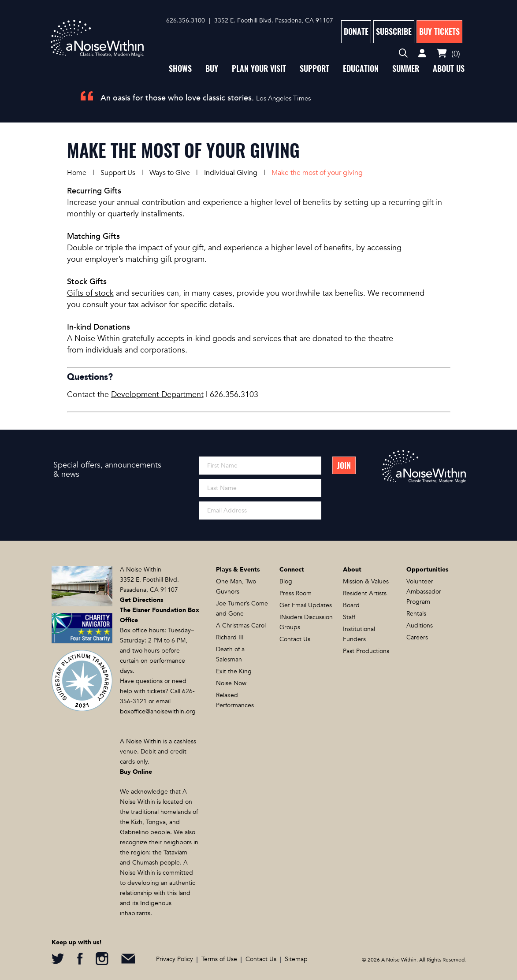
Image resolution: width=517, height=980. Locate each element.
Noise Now (231, 683)
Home (77, 173)
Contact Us (295, 639)
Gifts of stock (90, 293)
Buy (212, 69)
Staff (349, 617)
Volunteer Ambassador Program (424, 592)
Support (314, 69)
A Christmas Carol (241, 625)
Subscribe (394, 32)
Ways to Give (170, 173)
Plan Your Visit (259, 69)
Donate (356, 32)
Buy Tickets (439, 32)
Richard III (230, 637)
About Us (449, 69)
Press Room (296, 593)
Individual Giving (231, 173)
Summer (406, 69)
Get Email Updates (306, 605)
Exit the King (234, 671)
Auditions (420, 625)
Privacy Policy (175, 959)
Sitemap (296, 959)
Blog (286, 581)
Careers (417, 637)
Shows (180, 69)
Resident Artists (365, 593)
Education (361, 69)
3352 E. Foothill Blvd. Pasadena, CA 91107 (274, 20)
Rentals (416, 614)
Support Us (118, 173)
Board (351, 605)
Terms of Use (219, 959)
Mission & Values (366, 581)
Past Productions (366, 651)
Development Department (157, 395)
